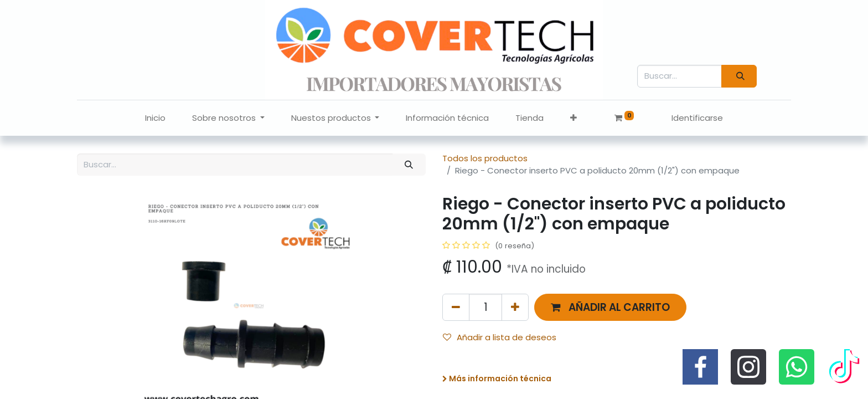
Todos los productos (485, 158)
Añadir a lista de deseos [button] (500, 337)
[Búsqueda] (739, 76)
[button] (573, 118)
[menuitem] (155, 118)
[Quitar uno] (456, 307)
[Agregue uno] (515, 307)
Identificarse (697, 118)
